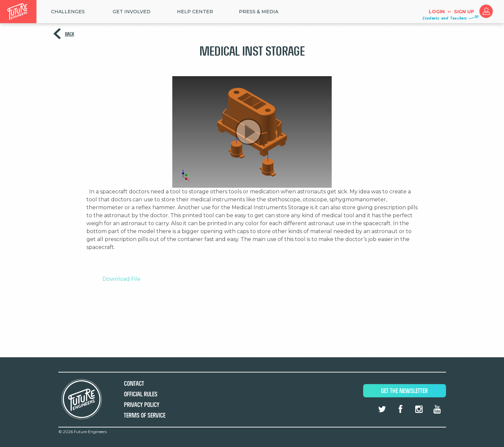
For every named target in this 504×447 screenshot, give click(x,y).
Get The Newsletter (404, 391)
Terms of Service (145, 415)
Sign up (464, 12)
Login (437, 12)
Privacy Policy (142, 405)
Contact (134, 384)
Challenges (68, 12)
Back (70, 34)
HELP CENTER (195, 12)
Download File (121, 279)
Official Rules (141, 394)
